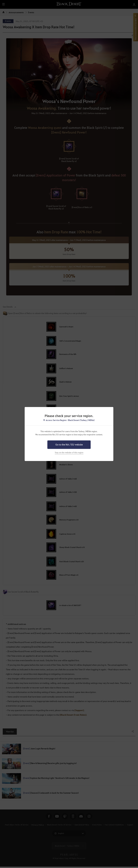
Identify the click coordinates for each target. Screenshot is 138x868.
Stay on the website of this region (69, 453)
